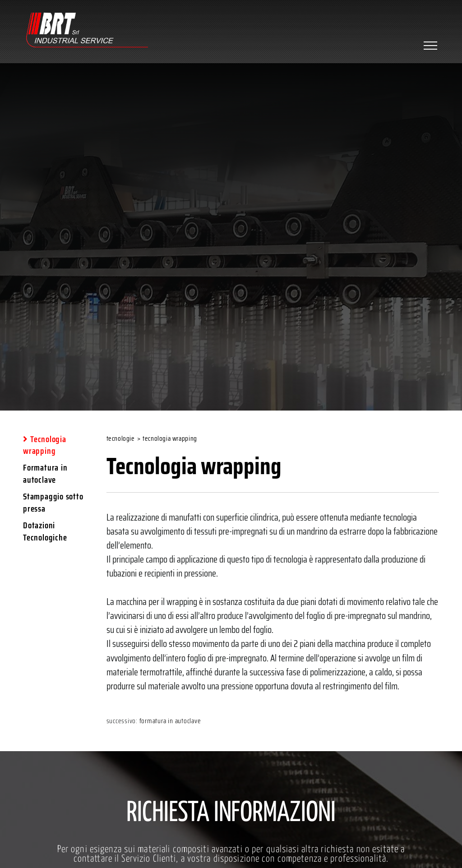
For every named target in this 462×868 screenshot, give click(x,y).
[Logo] (87, 31)
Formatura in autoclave (170, 721)
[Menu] (429, 46)
